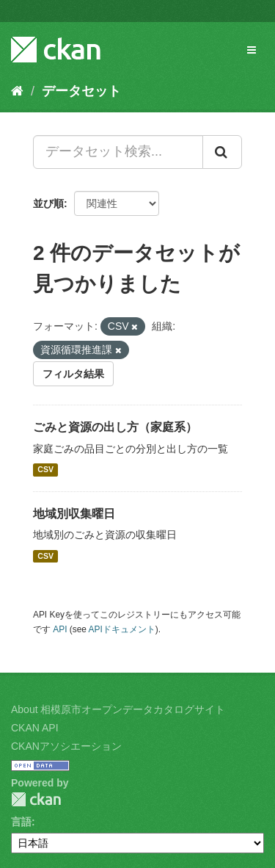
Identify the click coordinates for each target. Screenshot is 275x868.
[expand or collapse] (252, 50)
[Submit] (222, 152)
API (60, 629)
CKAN (36, 799)
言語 (21, 822)
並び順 (48, 203)
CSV (45, 470)
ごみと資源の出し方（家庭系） (115, 427)
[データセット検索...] (118, 152)
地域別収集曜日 (74, 514)
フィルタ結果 (73, 374)
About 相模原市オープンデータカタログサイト (118, 709)
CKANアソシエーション (66, 746)
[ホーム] (17, 91)
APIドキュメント (122, 629)
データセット (81, 91)
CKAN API (35, 728)
